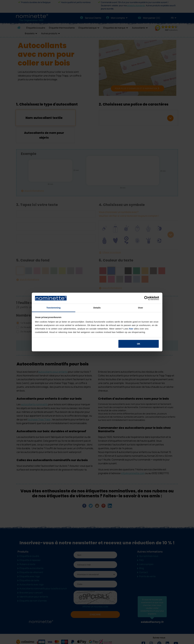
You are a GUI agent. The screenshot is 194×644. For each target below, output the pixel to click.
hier (131, 329)
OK (139, 344)
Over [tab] (141, 308)
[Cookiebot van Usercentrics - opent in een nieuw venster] (146, 298)
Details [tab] (97, 308)
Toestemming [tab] (54, 308)
